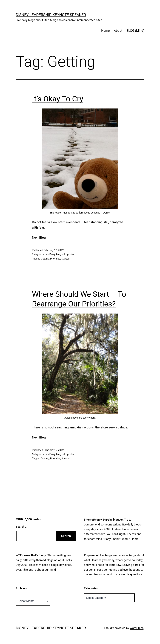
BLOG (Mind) (135, 31)
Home (106, 31)
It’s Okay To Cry (58, 99)
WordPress (137, 628)
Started (65, 259)
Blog (42, 238)
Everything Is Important (62, 254)
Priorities (55, 259)
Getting (45, 259)
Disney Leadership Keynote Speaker (51, 15)
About (118, 31)
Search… (21, 527)
